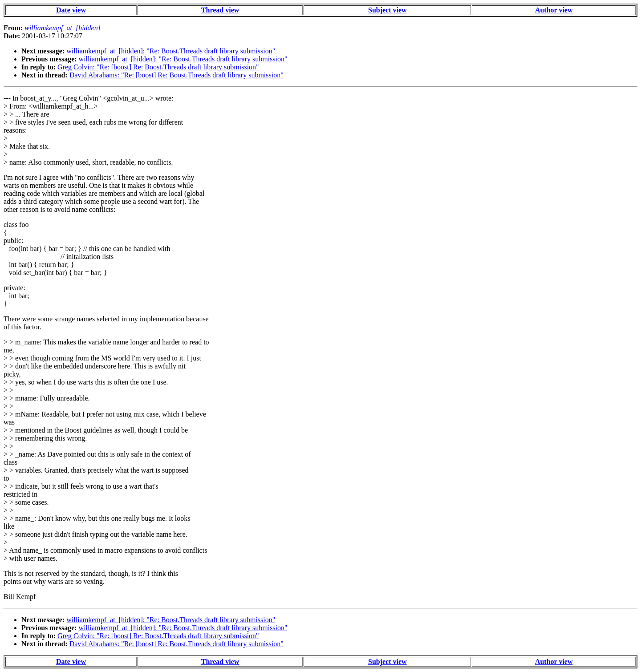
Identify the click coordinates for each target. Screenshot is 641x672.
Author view (554, 10)
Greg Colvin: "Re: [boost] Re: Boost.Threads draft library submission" (158, 67)
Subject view (387, 10)
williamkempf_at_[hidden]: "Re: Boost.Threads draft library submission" (171, 51)
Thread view (220, 10)
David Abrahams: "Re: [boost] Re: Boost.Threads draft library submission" (176, 75)
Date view (71, 10)
